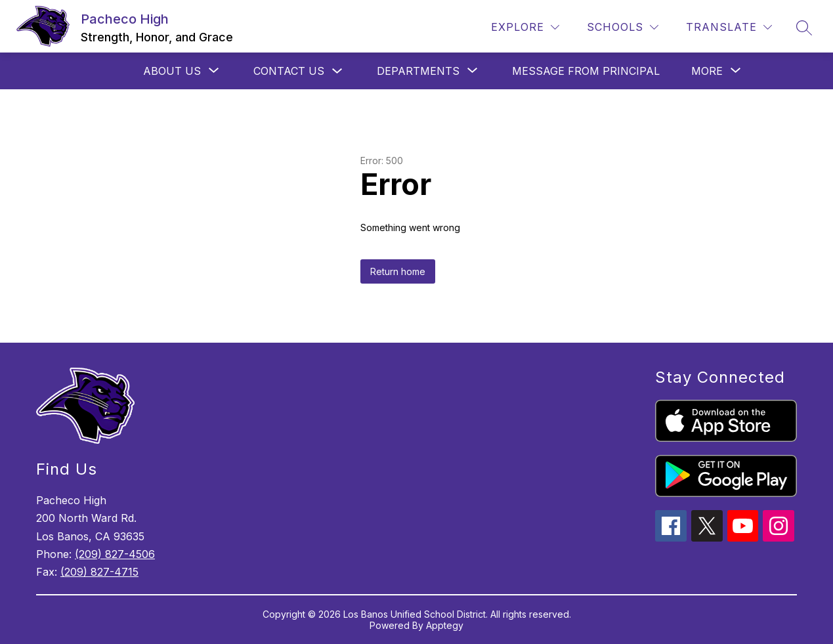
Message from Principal (586, 71)
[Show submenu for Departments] (418, 71)
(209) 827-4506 (115, 554)
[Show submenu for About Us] (172, 71)
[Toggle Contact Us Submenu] (337, 71)
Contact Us (289, 71)
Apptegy (445, 625)
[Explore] (525, 27)
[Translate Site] (729, 27)
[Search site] (804, 28)
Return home (398, 271)
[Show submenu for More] (707, 71)
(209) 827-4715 (99, 572)
